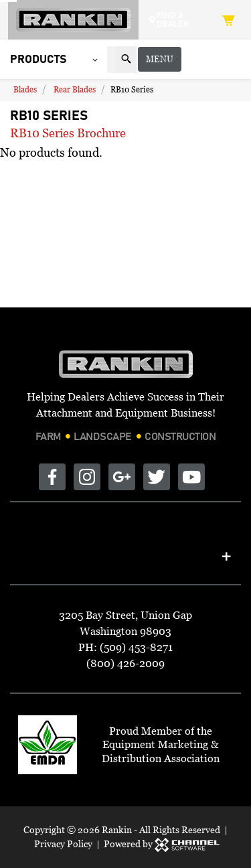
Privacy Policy (63, 844)
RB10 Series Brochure (68, 134)
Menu (219, 60)
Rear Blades (75, 91)
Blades (25, 91)
